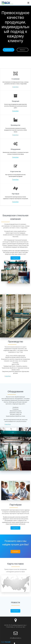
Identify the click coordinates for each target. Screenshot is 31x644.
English (3, 642)
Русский (8, 642)
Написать (23, 50)
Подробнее (15, 87)
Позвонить (8, 50)
